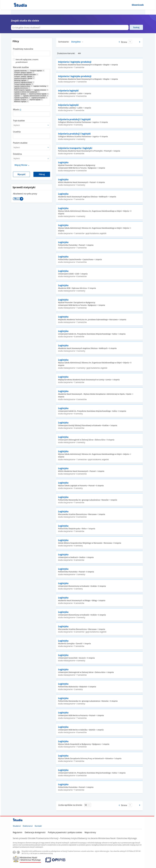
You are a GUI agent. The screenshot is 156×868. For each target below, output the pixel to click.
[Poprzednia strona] (119, 42)
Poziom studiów (20, 143)
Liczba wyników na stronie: (70, 805)
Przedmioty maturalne (23, 49)
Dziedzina (17, 154)
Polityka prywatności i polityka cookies (65, 832)
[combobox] (32, 53)
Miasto (16, 109)
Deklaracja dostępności (35, 832)
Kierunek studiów (21, 67)
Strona (124, 42)
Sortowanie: (64, 42)
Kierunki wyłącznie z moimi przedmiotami (27, 61)
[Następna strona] (140, 42)
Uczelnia (17, 132)
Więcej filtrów (21, 165)
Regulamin (18, 832)
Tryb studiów (19, 121)
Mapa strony (90, 832)
